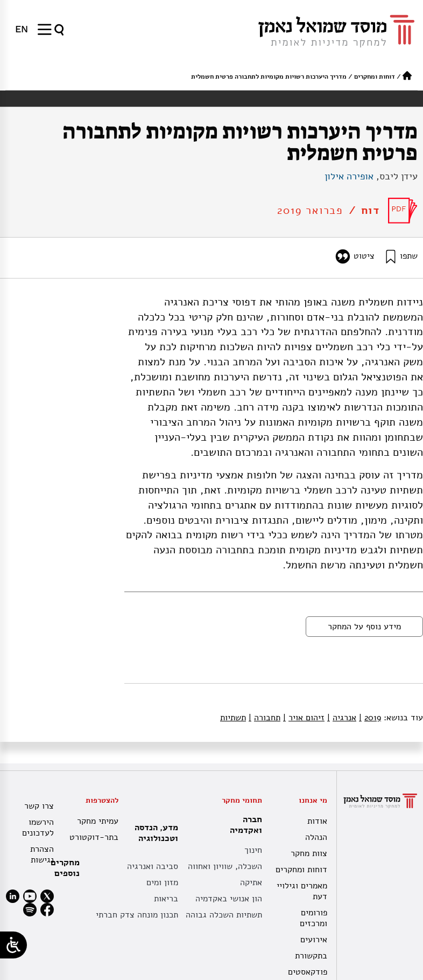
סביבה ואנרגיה (153, 866)
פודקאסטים (308, 972)
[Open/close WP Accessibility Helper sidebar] (13, 945)
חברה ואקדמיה (243, 825)
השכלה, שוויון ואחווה (225, 866)
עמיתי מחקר (98, 821)
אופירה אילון (349, 176)
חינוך (253, 850)
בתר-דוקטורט (94, 837)
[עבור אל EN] (22, 29)
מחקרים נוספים (65, 868)
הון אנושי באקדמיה (229, 899)
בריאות (166, 899)
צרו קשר (39, 806)
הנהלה (316, 837)
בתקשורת (311, 956)
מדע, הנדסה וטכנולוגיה (154, 833)
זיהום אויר (304, 718)
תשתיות (233, 718)
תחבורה (265, 718)
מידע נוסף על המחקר (364, 627)
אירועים (314, 940)
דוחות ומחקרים (375, 77)
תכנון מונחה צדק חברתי (137, 915)
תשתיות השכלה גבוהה (224, 915)
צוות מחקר (309, 853)
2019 (370, 718)
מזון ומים (162, 882)
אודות (317, 821)
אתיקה (251, 882)
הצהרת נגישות (42, 854)
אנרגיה (342, 718)
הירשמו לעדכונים (38, 828)
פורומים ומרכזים (313, 918)
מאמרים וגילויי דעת (302, 891)
